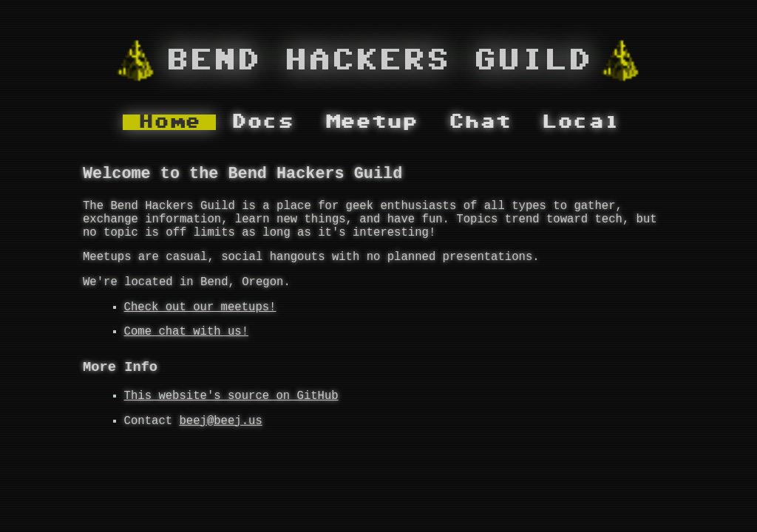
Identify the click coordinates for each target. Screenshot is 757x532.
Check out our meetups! (200, 327)
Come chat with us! (186, 354)
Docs (262, 122)
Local (581, 122)
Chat (480, 122)
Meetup (371, 122)
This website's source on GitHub (231, 423)
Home (169, 122)
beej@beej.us (220, 451)
